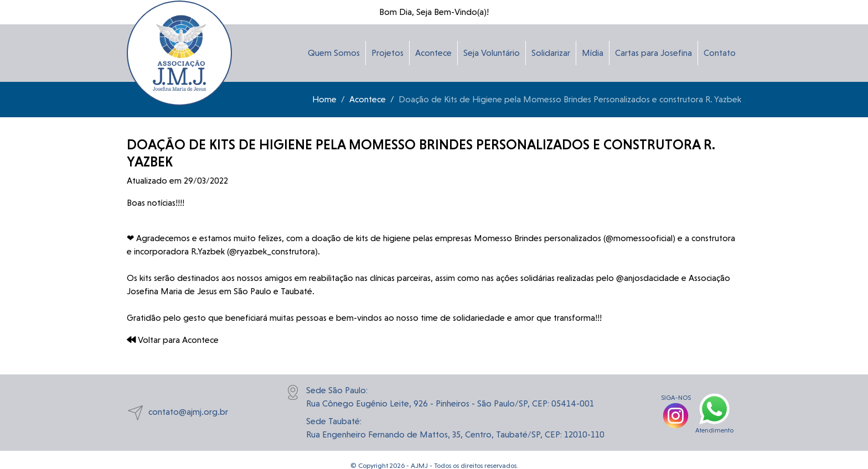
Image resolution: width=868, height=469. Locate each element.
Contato (720, 53)
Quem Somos (334, 53)
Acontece (433, 53)
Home (324, 99)
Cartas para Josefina (653, 53)
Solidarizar (551, 53)
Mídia (593, 53)
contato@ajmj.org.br (177, 413)
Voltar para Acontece (173, 340)
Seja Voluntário (492, 53)
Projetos (387, 53)
